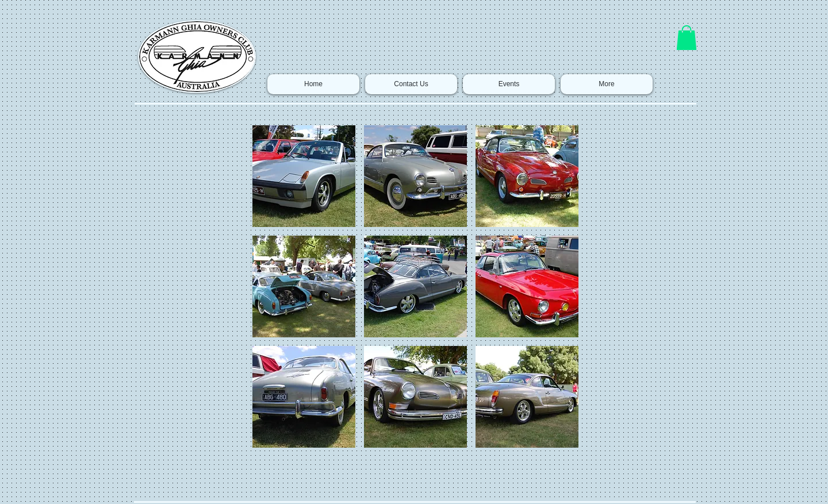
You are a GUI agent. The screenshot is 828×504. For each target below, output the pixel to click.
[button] (687, 38)
